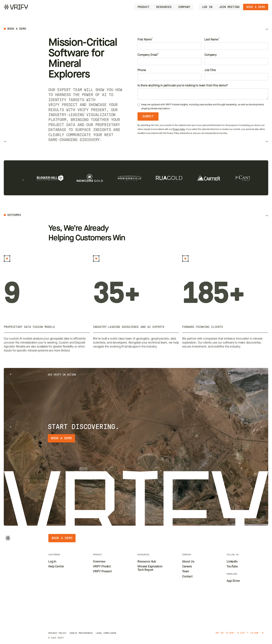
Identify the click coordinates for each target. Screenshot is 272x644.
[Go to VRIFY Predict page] (102, 567)
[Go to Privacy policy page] (57, 633)
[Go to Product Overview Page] (99, 562)
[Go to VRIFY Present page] (102, 572)
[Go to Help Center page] (56, 567)
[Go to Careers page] (187, 567)
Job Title (210, 70)
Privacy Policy (179, 129)
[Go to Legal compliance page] (106, 633)
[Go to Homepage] (16, 7)
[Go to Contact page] (187, 577)
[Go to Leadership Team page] (185, 572)
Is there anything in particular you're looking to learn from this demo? (183, 86)
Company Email (148, 55)
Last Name (212, 40)
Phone (142, 70)
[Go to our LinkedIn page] (232, 562)
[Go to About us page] (188, 562)
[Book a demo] (256, 7)
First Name (145, 40)
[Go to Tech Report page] (153, 568)
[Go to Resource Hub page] (147, 562)
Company (211, 55)
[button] (143, 7)
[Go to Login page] (207, 7)
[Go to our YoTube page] (232, 567)
